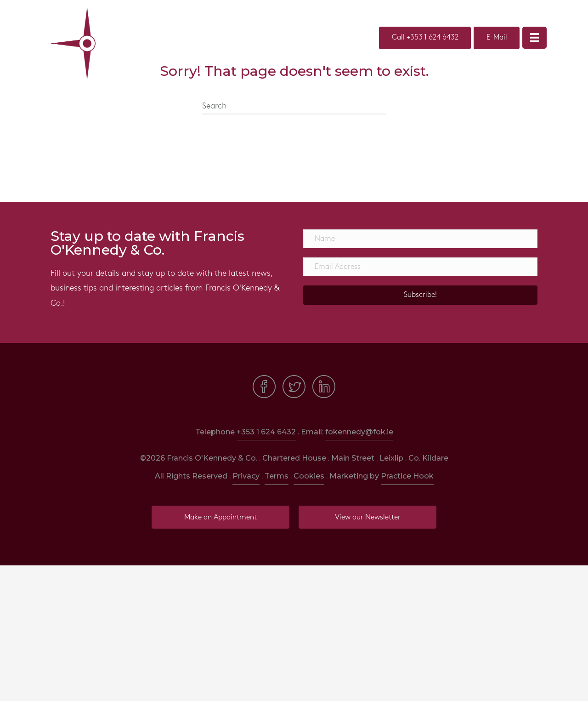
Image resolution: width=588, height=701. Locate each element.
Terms (277, 476)
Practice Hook (407, 476)
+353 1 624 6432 (266, 432)
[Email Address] (420, 267)
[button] (420, 295)
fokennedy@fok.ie (359, 432)
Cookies (309, 476)
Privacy (246, 476)
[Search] (294, 107)
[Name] (420, 239)
